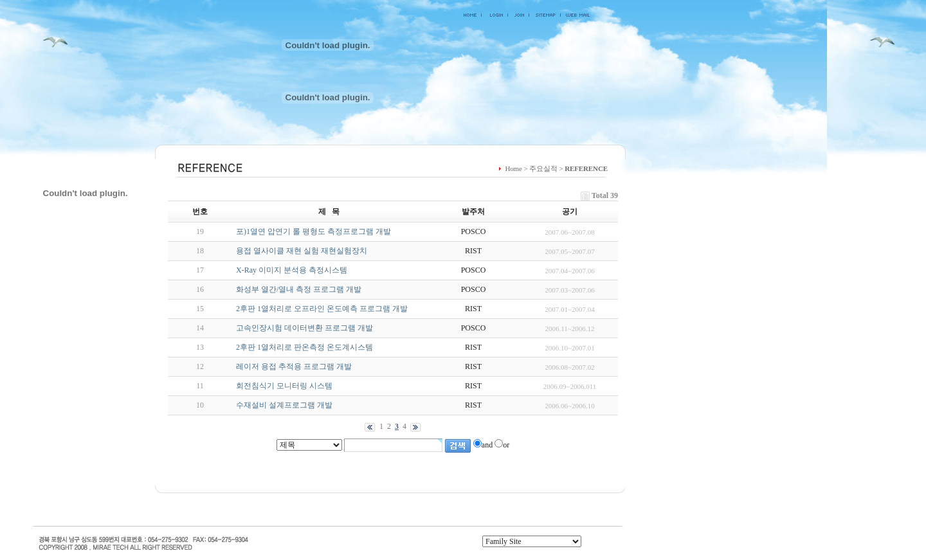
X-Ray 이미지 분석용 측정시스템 (292, 270)
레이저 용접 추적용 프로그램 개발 (294, 366)
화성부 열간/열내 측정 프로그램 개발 (299, 289)
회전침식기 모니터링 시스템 (284, 386)
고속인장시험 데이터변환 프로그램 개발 (304, 328)
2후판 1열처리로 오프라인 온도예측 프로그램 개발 (322, 309)
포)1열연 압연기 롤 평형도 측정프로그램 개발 (313, 231)
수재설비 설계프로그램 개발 (284, 405)
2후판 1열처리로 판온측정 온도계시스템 (304, 347)
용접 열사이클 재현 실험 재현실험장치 (302, 251)
